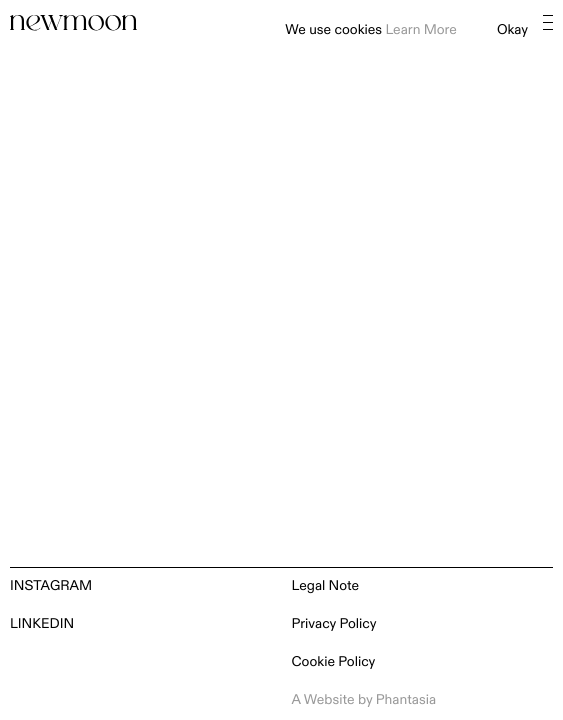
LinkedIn (42, 624)
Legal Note (326, 586)
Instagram (51, 586)
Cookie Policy (334, 662)
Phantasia (406, 700)
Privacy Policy (334, 624)
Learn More (420, 30)
